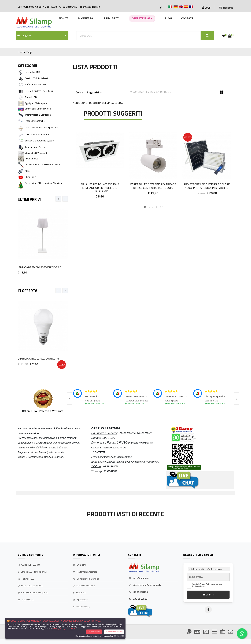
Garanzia (79, 593)
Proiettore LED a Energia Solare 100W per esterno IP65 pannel (207, 186)
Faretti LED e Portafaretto (37, 78)
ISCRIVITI (208, 595)
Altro (27, 171)
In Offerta (86, 18)
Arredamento (31, 159)
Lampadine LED (32, 72)
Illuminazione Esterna (35, 147)
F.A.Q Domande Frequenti (33, 593)
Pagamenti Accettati (85, 572)
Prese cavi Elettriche (35, 121)
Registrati (226, 8)
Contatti (188, 18)
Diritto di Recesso (84, 586)
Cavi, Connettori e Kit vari (37, 134)
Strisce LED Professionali (32, 572)
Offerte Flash (142, 18)
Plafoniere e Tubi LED (35, 84)
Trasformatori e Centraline (38, 115)
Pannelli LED (31, 97)
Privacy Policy (82, 607)
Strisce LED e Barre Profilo (38, 109)
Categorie (24, 35)
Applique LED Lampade (36, 103)
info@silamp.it (139, 578)
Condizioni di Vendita (86, 579)
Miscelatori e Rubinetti (36, 153)
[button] (145, 207)
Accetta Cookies (94, 632)
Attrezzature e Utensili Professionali (43, 164)
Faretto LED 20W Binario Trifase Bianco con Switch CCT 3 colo (153, 186)
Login (207, 8)
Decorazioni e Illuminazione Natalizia (43, 183)
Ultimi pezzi (31, 177)
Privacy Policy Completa (64, 628)
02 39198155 (138, 592)
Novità (64, 18)
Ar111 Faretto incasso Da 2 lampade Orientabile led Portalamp (100, 188)
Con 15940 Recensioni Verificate (44, 411)
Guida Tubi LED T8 (29, 565)
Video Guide (26, 600)
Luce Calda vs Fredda (31, 586)
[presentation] (58, 199)
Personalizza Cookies (114, 632)
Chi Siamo (80, 565)
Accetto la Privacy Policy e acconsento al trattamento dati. (207, 585)
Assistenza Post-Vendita (145, 585)
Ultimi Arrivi (29, 199)
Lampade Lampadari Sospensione (42, 127)
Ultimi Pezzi (111, 18)
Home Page (25, 52)
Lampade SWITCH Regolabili (39, 91)
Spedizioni (80, 600)
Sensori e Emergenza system (39, 141)
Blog (168, 18)
